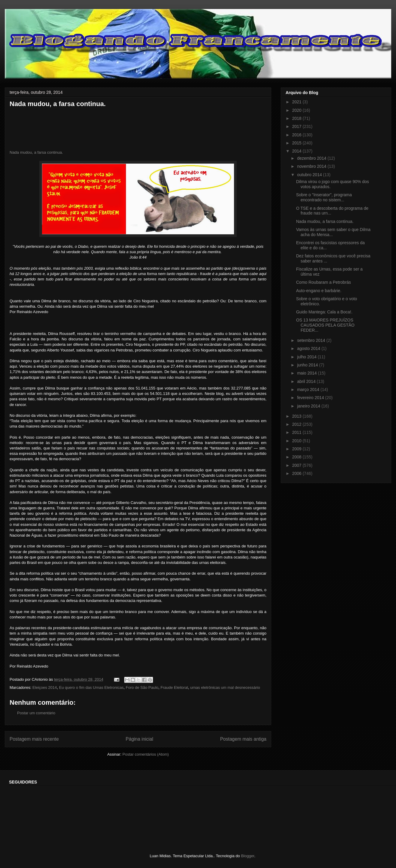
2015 (297, 143)
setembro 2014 (312, 340)
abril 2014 (307, 381)
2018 (297, 118)
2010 (297, 441)
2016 (297, 135)
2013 (297, 416)
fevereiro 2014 (311, 398)
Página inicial (139, 739)
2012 (297, 424)
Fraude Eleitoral (174, 687)
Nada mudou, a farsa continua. (36, 152)
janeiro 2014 (309, 406)
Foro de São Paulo (142, 687)
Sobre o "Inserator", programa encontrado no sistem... (324, 197)
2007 (297, 465)
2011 (297, 432)
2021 (297, 102)
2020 (297, 110)
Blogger (247, 856)
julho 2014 (307, 357)
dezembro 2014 (312, 158)
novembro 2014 (312, 166)
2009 (297, 449)
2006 (297, 473)
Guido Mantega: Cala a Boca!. (324, 312)
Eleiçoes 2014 (45, 687)
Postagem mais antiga (243, 739)
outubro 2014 (310, 175)
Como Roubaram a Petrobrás (324, 282)
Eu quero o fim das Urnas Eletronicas (91, 687)
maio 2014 (307, 373)
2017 (297, 126)
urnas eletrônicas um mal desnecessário (225, 687)
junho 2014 (308, 365)
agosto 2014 (309, 348)
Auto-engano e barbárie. (319, 291)
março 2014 (309, 390)
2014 (297, 151)
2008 (297, 457)
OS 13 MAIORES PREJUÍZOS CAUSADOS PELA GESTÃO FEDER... (325, 325)
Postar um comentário (36, 713)
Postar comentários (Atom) (146, 754)
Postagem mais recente (34, 739)
